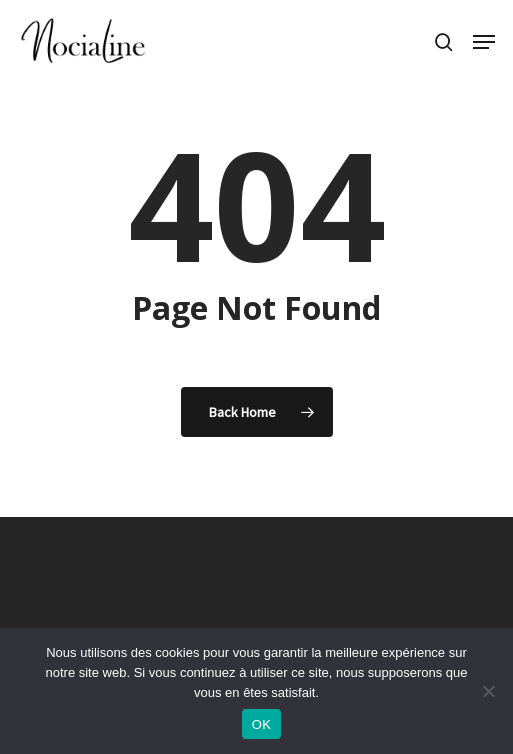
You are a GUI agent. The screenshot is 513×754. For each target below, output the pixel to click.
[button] (484, 42)
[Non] (488, 691)
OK (261, 724)
